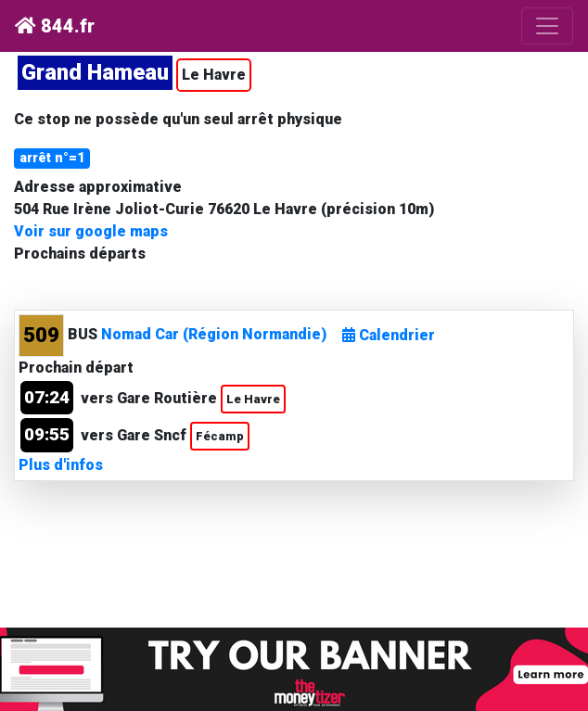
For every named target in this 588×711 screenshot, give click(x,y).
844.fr (55, 26)
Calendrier (389, 335)
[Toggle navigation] (547, 26)
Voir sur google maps (91, 231)
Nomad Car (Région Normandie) (214, 334)
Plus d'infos (61, 465)
